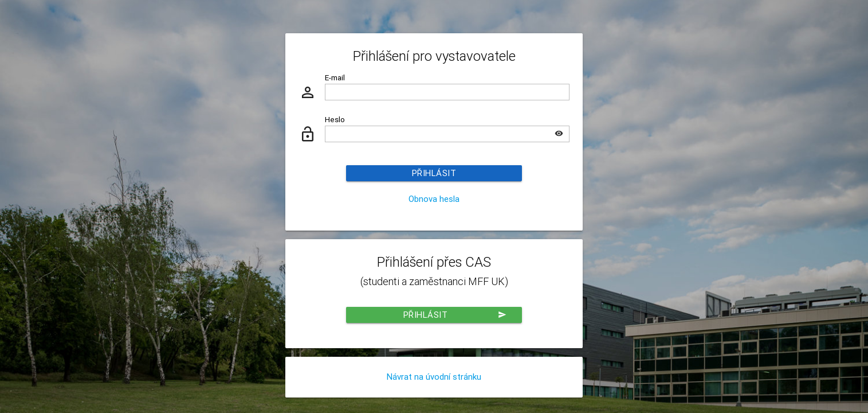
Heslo (335, 119)
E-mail (335, 77)
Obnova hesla (434, 199)
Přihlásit (434, 173)
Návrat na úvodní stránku (434, 377)
